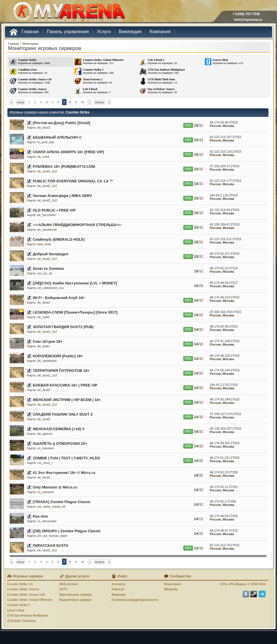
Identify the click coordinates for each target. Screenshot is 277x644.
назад (21, 102)
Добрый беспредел (51, 254)
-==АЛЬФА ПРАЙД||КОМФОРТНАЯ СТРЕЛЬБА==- (77, 225)
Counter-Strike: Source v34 (26, 595)
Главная (13, 44)
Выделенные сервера (75, 600)
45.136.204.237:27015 (226, 428)
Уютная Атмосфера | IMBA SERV (62, 196)
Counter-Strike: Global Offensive (30, 600)
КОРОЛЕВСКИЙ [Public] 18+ (58, 356)
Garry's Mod (16, 610)
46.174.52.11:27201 (224, 487)
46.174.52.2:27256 (223, 501)
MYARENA (69, 13)
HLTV (63, 589)
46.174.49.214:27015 (225, 297)
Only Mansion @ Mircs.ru (55, 487)
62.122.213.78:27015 (225, 545)
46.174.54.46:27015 (224, 122)
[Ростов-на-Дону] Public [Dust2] (62, 123)
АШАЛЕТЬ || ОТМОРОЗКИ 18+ (60, 443)
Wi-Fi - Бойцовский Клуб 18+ (59, 298)
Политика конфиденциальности (135, 600)
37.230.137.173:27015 (226, 414)
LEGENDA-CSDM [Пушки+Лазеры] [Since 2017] (75, 312)
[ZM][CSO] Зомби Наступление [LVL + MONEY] (75, 283)
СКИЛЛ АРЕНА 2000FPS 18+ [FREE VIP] (68, 152)
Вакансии (119, 595)
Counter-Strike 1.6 (20, 584)
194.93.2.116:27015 (224, 195)
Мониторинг (30, 44)
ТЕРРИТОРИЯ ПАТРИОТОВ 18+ (61, 371)
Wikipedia (171, 589)
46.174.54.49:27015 (224, 326)
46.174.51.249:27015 (225, 341)
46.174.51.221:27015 (225, 458)
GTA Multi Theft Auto (21, 621)
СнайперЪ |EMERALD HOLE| (59, 239)
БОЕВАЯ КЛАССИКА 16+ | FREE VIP (65, 385)
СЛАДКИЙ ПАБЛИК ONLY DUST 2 (63, 414)
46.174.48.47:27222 (224, 531)
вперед (100, 102)
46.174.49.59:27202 (224, 516)
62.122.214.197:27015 (226, 137)
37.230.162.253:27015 (226, 312)
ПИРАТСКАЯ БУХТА (51, 546)
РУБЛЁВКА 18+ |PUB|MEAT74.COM (64, 167)
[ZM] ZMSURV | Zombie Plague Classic (67, 531)
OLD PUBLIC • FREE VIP (54, 210)
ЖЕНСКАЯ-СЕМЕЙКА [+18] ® (59, 429)
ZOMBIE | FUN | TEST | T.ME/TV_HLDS (67, 458)
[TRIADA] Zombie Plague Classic (62, 502)
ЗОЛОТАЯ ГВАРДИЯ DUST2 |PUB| (63, 327)
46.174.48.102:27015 (225, 356)
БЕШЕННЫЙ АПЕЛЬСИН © (57, 137)
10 (83, 102)
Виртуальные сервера (76, 595)
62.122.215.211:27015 (226, 239)
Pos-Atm (40, 516)
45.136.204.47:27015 (225, 224)
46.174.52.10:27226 (224, 472)
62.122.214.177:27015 (226, 181)
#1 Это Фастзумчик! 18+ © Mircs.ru (64, 473)
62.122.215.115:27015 (226, 151)
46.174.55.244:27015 (225, 370)
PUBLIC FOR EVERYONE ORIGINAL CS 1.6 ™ (73, 181)
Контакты (119, 584)
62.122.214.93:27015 (225, 210)
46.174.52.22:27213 (224, 268)
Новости (118, 589)
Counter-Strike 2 (19, 605)
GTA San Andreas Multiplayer (28, 615)
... (90, 102)
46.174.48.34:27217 (224, 283)
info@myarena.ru (248, 20)
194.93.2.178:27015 (224, 385)
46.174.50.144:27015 (225, 399)
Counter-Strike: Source (23, 589)
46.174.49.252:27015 (225, 443)
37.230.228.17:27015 (225, 166)
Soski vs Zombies (49, 269)
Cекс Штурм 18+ (48, 341)
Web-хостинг (69, 584)
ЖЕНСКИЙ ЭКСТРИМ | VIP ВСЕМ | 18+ (67, 400)
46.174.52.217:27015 (225, 254)
